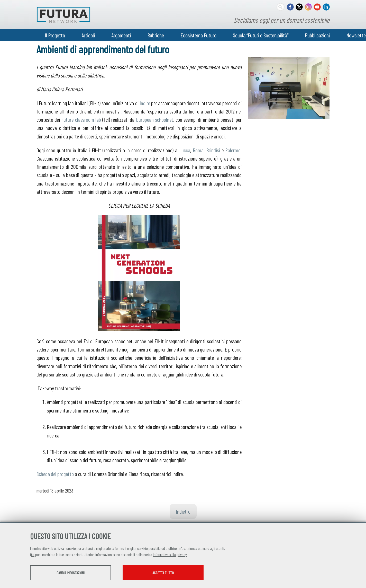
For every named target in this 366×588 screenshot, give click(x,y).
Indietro (183, 511)
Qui (32, 555)
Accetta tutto (163, 573)
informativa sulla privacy (170, 555)
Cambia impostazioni (71, 573)
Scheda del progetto (55, 474)
